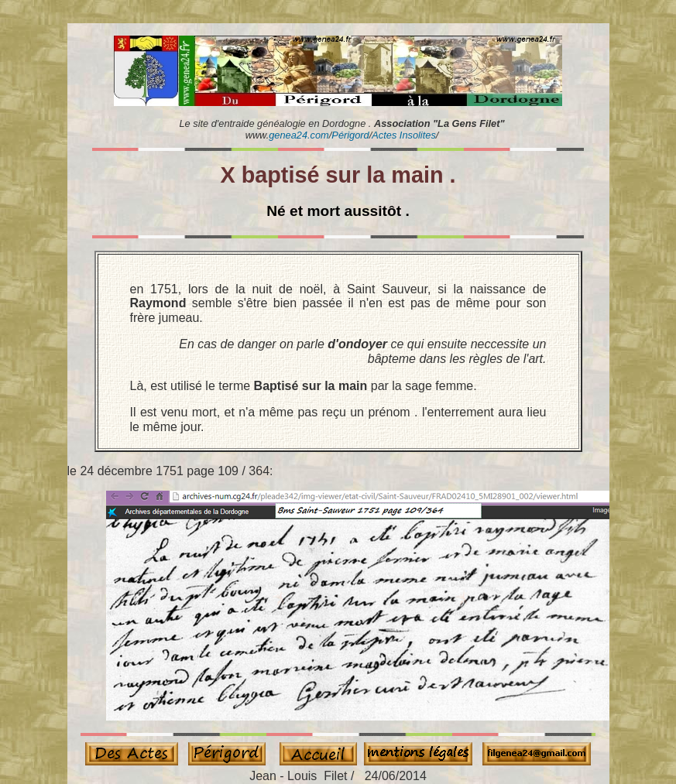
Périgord (350, 135)
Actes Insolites (404, 135)
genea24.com (299, 135)
